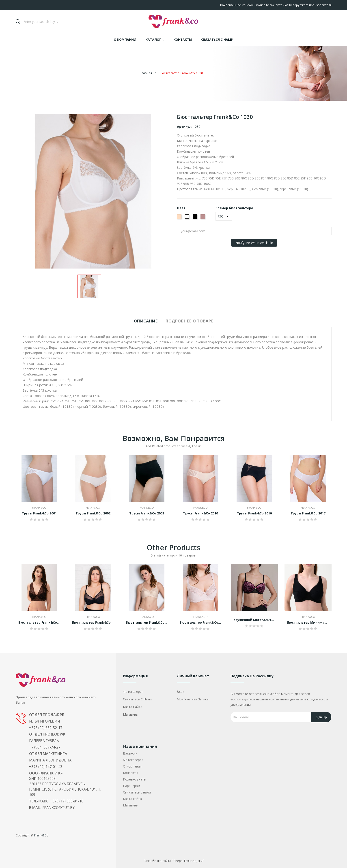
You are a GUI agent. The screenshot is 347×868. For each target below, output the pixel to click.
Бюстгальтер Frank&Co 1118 (39, 623)
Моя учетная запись (193, 699)
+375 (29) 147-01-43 (46, 767)
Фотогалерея (133, 692)
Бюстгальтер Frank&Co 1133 (147, 623)
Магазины (131, 714)
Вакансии (130, 753)
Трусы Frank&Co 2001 (39, 513)
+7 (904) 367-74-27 (45, 747)
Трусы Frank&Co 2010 (200, 513)
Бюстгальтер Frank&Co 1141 (200, 623)
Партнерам (131, 786)
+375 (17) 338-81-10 (67, 801)
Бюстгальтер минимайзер (308, 623)
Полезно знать (134, 779)
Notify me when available (254, 243)
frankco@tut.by (58, 808)
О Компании (132, 766)
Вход (181, 692)
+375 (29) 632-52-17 (46, 728)
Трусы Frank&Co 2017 (308, 513)
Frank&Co (39, 508)
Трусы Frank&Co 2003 (147, 513)
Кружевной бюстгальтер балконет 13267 (254, 620)
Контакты (130, 773)
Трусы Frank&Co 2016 (254, 513)
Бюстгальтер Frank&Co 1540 (93, 623)
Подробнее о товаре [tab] (193, 321)
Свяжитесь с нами (137, 699)
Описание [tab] (142, 321)
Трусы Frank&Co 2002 (93, 513)
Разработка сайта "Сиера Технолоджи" (174, 861)
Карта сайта (133, 707)
